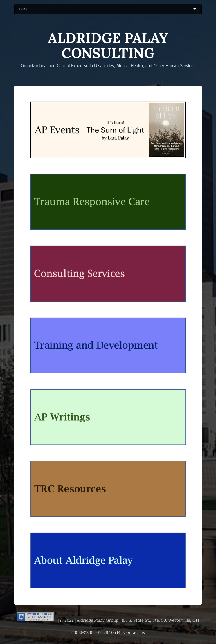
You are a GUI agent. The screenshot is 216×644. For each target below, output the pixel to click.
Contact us (134, 632)
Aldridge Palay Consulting (108, 45)
